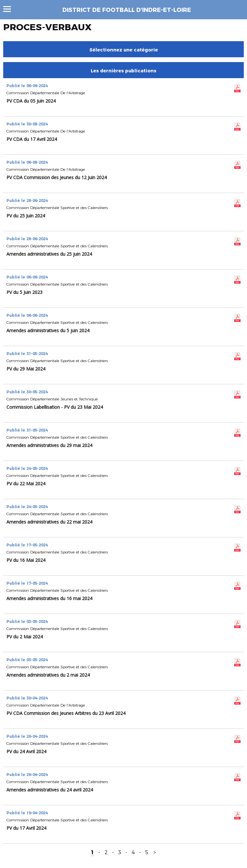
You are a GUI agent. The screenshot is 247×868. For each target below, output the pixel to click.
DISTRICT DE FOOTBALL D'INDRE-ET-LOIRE (127, 10)
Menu (10, 9)
